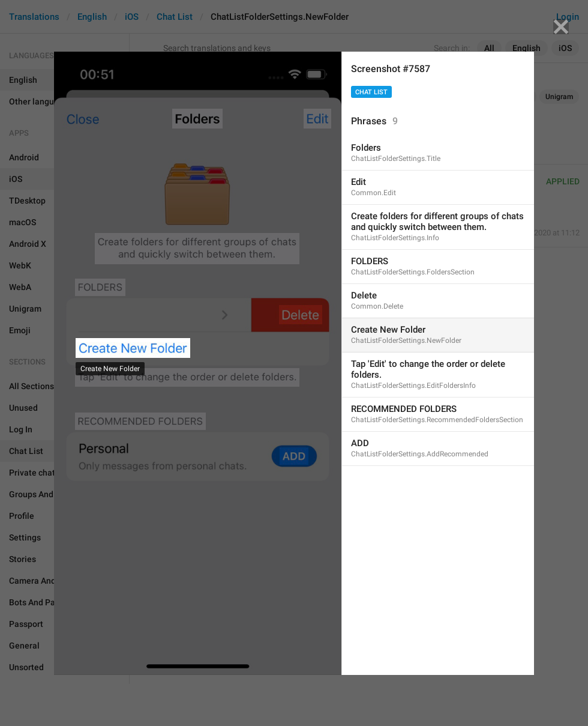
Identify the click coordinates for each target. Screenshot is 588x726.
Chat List (371, 92)
